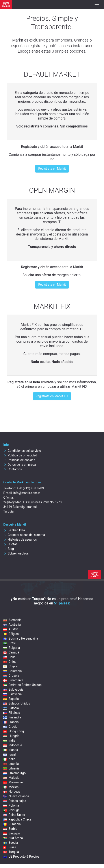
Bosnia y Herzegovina (21, 638)
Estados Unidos (17, 703)
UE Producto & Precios (21, 857)
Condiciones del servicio (22, 451)
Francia (11, 722)
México (11, 787)
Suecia (11, 843)
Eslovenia (12, 694)
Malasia (11, 778)
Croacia (11, 676)
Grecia (10, 727)
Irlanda (11, 750)
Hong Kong (14, 731)
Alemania (12, 620)
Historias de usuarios (20, 539)
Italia (9, 759)
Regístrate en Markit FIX (52, 396)
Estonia (11, 708)
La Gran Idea (14, 530)
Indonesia (13, 745)
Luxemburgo (15, 773)
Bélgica (11, 634)
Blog (9, 549)
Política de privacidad (20, 455)
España (11, 699)
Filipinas (12, 713)
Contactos (13, 469)
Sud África (13, 838)
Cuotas (10, 544)
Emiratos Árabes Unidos (22, 685)
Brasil (10, 643)
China (10, 662)
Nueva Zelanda (16, 796)
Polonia (11, 805)
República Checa (17, 819)
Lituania (11, 768)
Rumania (12, 824)
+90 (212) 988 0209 (30, 488)
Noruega (12, 792)
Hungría (11, 736)
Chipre (10, 666)
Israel (10, 754)
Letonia (11, 764)
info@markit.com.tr (27, 493)
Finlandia (12, 717)
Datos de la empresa (20, 465)
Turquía (11, 852)
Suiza (10, 847)
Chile (9, 657)
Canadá (11, 652)
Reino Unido (14, 815)
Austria (11, 629)
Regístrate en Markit (52, 169)
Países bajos (15, 801)
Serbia (10, 829)
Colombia (13, 671)
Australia (12, 625)
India (9, 741)
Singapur (12, 833)
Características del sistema (24, 535)
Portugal (12, 810)
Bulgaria (12, 648)
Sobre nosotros (16, 553)
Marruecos (13, 782)
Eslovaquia (13, 689)
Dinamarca (13, 680)
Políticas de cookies (19, 460)
